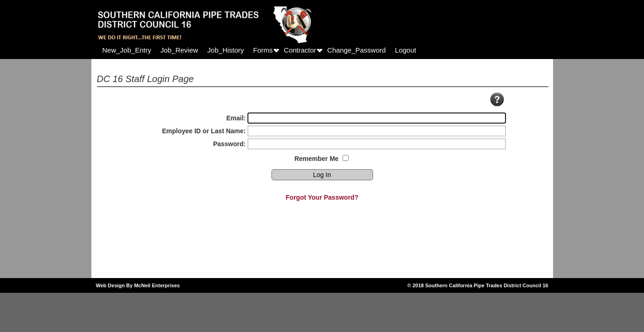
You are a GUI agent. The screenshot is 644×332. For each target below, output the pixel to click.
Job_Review (179, 50)
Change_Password (357, 50)
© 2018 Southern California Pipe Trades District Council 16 (478, 285)
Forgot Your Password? (322, 197)
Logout (406, 50)
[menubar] (259, 50)
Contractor (300, 50)
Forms (263, 50)
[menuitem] (127, 50)
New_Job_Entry (127, 50)
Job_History (226, 50)
